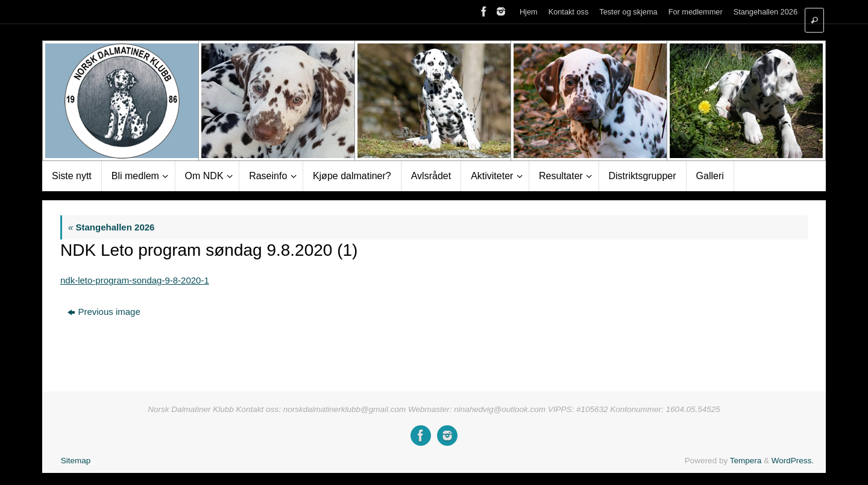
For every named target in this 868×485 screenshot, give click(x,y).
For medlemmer (696, 12)
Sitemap (76, 461)
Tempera (746, 461)
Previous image (104, 312)
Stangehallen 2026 (766, 12)
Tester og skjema (628, 12)
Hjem (529, 12)
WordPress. (793, 461)
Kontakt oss (569, 12)
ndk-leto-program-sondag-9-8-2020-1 (135, 280)
